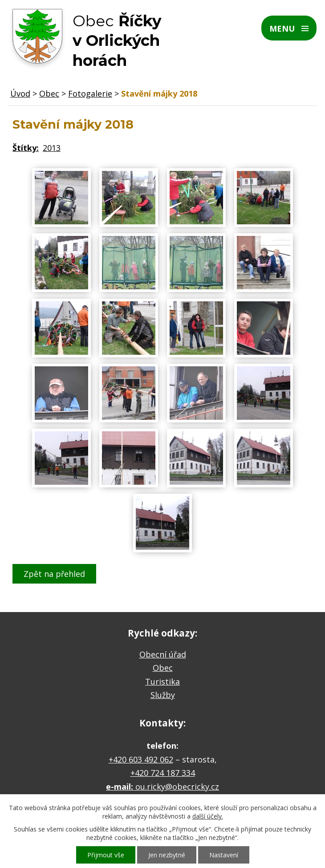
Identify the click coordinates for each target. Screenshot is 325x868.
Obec (49, 93)
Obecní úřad (163, 654)
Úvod (20, 93)
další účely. (208, 816)
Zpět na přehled (54, 574)
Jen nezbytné (167, 855)
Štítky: (26, 148)
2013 (52, 148)
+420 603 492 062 (141, 759)
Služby (163, 695)
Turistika (162, 681)
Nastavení (224, 855)
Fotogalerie (90, 93)
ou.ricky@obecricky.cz (177, 787)
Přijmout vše (106, 855)
